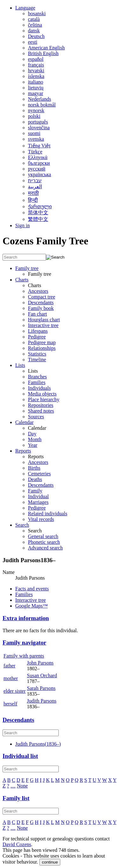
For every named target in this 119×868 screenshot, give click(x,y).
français (36, 65)
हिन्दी (33, 200)
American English (46, 48)
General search (43, 536)
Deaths (35, 479)
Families (37, 382)
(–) (38, 744)
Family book (41, 308)
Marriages (38, 502)
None (22, 786)
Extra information (26, 618)
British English (43, 53)
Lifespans (38, 331)
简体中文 (38, 212)
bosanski (37, 13)
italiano (36, 82)
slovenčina (39, 128)
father (9, 666)
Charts (22, 280)
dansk (34, 31)
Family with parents (24, 656)
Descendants (41, 302)
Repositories (41, 405)
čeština (35, 25)
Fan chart (37, 314)
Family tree (27, 268)
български (39, 163)
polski (34, 116)
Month (35, 439)
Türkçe (35, 152)
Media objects (42, 394)
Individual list (20, 756)
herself (10, 704)
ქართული (40, 206)
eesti (33, 42)
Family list (16, 798)
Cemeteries (39, 474)
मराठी (33, 193)
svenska (36, 139)
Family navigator (24, 643)
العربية (35, 186)
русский (37, 169)
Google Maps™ (31, 606)
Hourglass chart (44, 320)
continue (50, 862)
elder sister (15, 691)
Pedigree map (42, 342)
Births (34, 468)
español (36, 59)
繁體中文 (38, 219)
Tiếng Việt (39, 146)
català (34, 19)
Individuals (39, 388)
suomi (34, 133)
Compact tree (42, 297)
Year (33, 445)
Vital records (41, 519)
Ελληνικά (38, 157)
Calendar (24, 422)
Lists (20, 365)
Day (32, 434)
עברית (35, 180)
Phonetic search (44, 542)
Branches (37, 377)
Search (22, 525)
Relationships (42, 348)
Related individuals (48, 514)
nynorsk (36, 110)
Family (35, 491)
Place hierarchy (44, 399)
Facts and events (32, 589)
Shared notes (41, 411)
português (38, 122)
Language (25, 8)
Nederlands (40, 99)
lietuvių (36, 88)
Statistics (37, 354)
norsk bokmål (42, 105)
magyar (36, 93)
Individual (38, 496)
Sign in (23, 225)
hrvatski (36, 71)
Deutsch (36, 36)
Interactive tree (43, 325)
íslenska (36, 76)
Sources (36, 417)
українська (40, 174)
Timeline (37, 360)
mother (11, 678)
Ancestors (38, 291)
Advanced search (45, 548)
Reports (23, 451)
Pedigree (37, 337)
